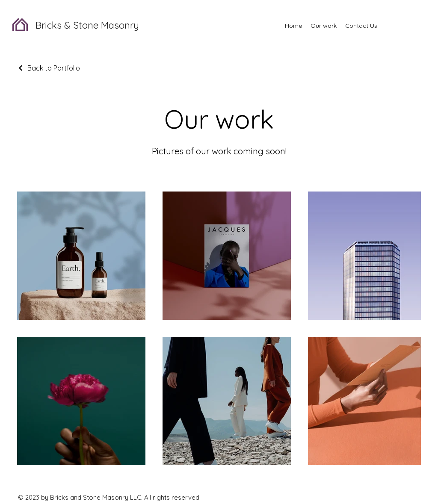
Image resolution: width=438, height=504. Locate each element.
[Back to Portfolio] (49, 68)
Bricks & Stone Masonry (87, 25)
